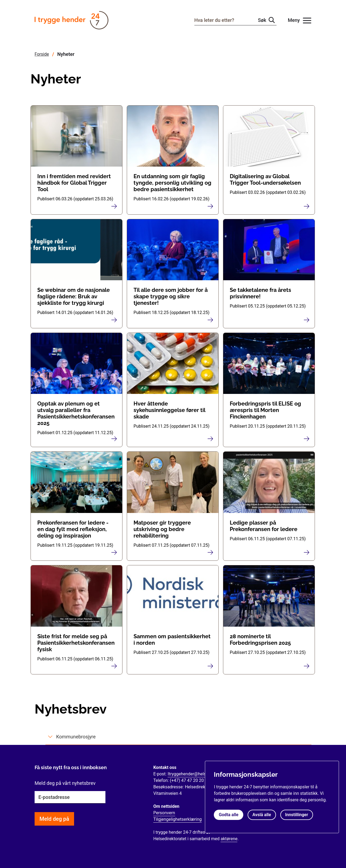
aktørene (229, 839)
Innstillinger (297, 815)
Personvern (164, 813)
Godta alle (228, 815)
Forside (42, 54)
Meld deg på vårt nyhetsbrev (65, 783)
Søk (262, 20)
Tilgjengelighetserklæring (177, 819)
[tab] (178, 737)
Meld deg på (54, 819)
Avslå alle (262, 815)
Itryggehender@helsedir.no (193, 774)
